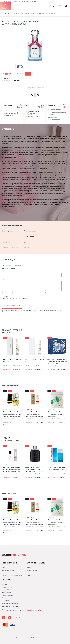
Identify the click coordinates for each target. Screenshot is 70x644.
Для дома (5, 598)
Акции (29, 567)
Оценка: (5, 296)
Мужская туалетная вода (10, 603)
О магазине (4, 1)
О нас (4, 567)
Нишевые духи (7, 587)
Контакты (21, 1)
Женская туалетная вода (10, 606)
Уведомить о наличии (35, 88)
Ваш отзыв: (6, 280)
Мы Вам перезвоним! (33, 610)
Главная (4, 584)
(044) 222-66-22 (54, 7)
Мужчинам (5, 601)
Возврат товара (32, 570)
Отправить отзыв (12, 319)
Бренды (29, 573)
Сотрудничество (28, 1)
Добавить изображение (12, 306)
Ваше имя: (6, 272)
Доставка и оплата (12, 1)
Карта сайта (31, 576)
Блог (35, 1)
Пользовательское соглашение (12, 576)
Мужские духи (7, 590)
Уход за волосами (8, 595)
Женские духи (7, 593)
